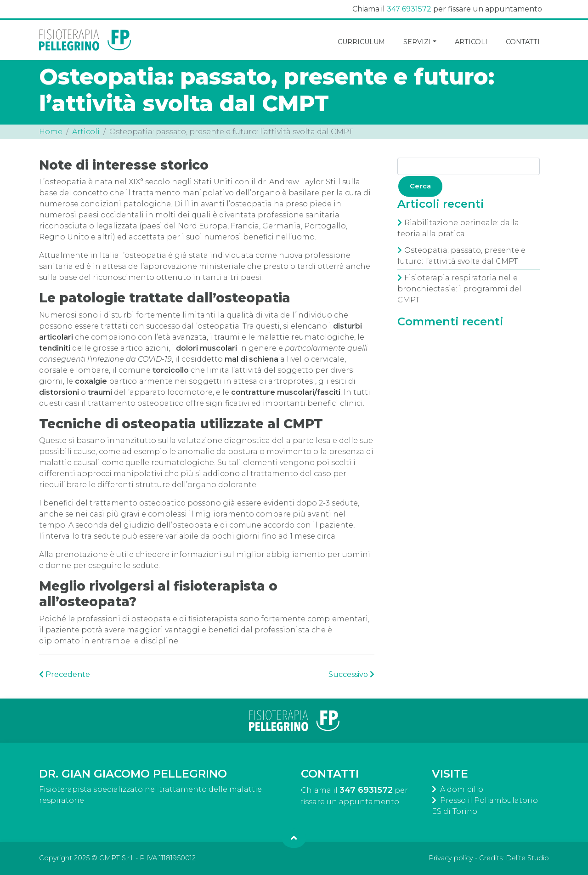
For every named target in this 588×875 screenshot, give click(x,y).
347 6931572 (409, 9)
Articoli (86, 132)
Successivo (351, 674)
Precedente (65, 674)
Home (51, 132)
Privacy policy (451, 858)
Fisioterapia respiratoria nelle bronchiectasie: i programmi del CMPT (459, 289)
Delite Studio (527, 858)
